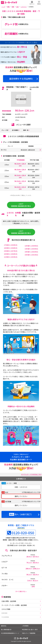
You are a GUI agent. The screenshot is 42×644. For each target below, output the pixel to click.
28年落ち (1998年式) (11, 248)
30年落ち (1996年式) (11, 254)
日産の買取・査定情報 (9, 601)
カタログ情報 (6, 609)
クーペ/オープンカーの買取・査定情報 (14, 605)
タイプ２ (4, 150)
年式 (7, 492)
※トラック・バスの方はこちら (31, 474)
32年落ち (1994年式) (31, 246)
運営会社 (4, 626)
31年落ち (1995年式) (11, 257)
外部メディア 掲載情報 (29, 633)
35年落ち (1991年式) (31, 255)
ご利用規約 (25, 626)
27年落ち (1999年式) (11, 245)
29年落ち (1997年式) (11, 251)
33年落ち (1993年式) (31, 249)
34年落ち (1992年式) (31, 252)
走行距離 (8, 501)
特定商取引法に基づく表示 (30, 629)
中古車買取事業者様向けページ (10, 633)
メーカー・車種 (12, 483)
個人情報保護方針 (6, 629)
